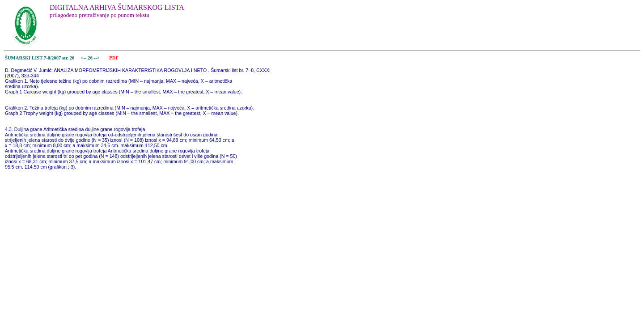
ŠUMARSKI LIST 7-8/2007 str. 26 (40, 58)
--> (97, 58)
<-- (84, 58)
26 (91, 58)
